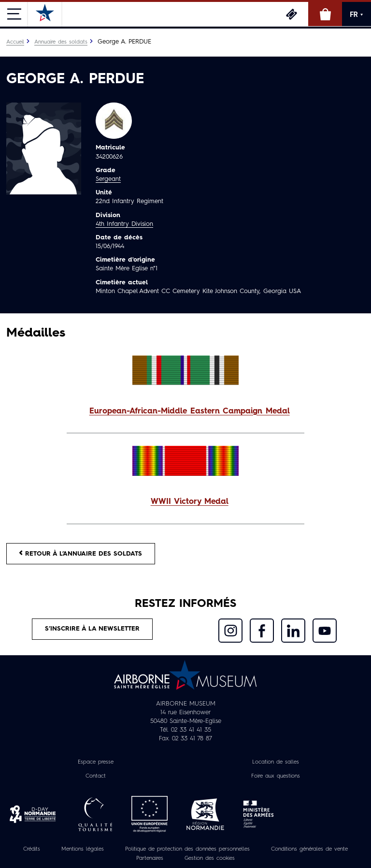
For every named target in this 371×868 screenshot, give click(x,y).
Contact (96, 776)
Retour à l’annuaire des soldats (81, 553)
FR (357, 15)
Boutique (325, 14)
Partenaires (150, 858)
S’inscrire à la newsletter (92, 629)
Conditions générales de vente (309, 849)
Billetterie (291, 14)
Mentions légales (83, 849)
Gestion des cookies (210, 858)
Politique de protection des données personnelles (187, 849)
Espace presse (96, 763)
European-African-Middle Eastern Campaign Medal (190, 412)
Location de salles (276, 763)
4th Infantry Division (124, 224)
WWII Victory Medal (190, 502)
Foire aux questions (276, 776)
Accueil (15, 42)
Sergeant (108, 179)
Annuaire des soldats (61, 42)
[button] (185, 412)
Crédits (32, 849)
